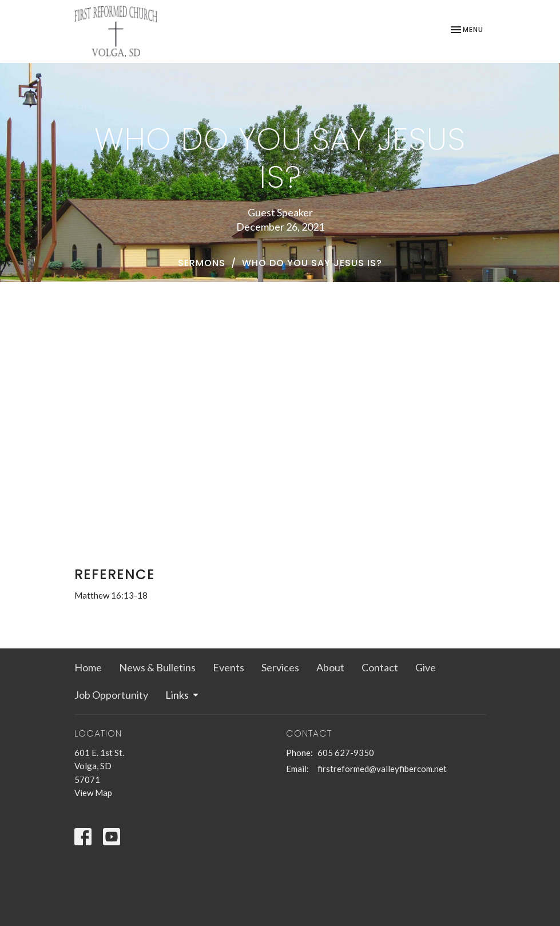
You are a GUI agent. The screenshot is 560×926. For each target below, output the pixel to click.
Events (229, 667)
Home (88, 667)
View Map (93, 793)
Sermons (202, 263)
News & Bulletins (157, 667)
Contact (380, 667)
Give (426, 667)
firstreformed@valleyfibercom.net (382, 769)
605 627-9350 (346, 753)
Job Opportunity (111, 695)
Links (183, 695)
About (330, 667)
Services (280, 667)
